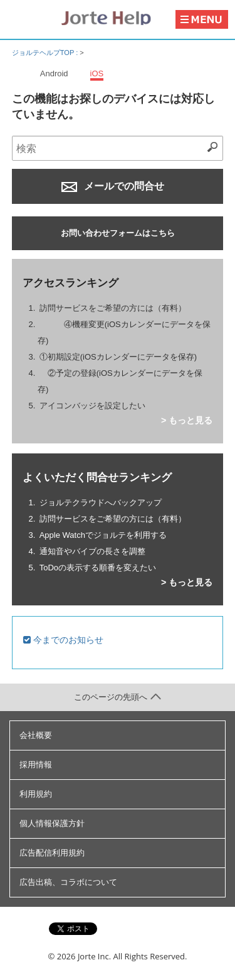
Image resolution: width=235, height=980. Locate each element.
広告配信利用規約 (52, 853)
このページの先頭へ (118, 697)
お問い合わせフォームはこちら (118, 233)
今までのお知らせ (63, 640)
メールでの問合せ (112, 186)
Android (54, 73)
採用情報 (36, 765)
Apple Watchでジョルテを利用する (103, 535)
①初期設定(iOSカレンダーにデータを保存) (118, 357)
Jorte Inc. (94, 956)
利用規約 (36, 794)
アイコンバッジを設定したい (92, 406)
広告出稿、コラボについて (68, 882)
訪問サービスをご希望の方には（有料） (113, 308)
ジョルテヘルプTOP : (46, 53)
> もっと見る (187, 420)
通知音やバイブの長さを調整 (92, 551)
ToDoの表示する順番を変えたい (98, 568)
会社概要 (36, 735)
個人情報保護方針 (52, 823)
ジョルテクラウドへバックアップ (101, 503)
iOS (97, 73)
